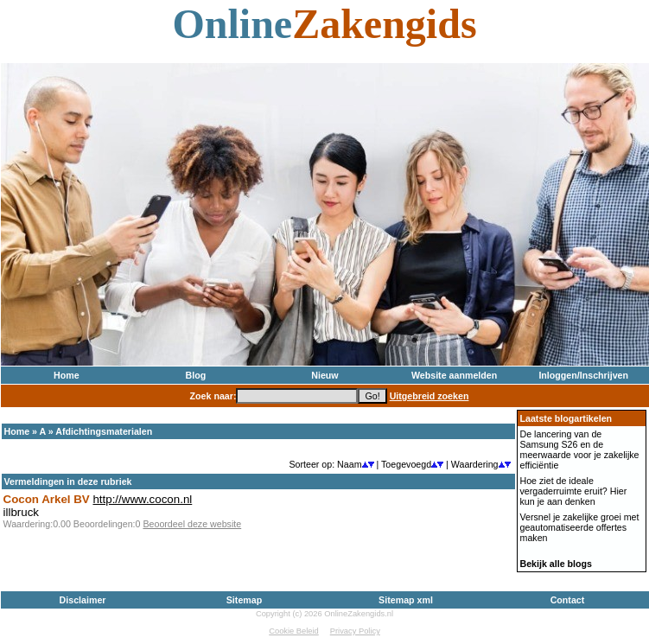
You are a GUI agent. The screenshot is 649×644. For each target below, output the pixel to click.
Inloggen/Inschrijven (583, 375)
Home (67, 375)
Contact (568, 600)
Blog (196, 375)
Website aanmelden (454, 375)
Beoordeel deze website (192, 524)
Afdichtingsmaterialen (104, 431)
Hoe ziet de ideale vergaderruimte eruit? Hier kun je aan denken (574, 491)
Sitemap (244, 600)
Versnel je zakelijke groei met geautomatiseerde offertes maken (580, 527)
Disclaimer (83, 600)
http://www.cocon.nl (142, 499)
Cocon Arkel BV (47, 499)
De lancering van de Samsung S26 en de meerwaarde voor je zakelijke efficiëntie (580, 450)
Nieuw (324, 375)
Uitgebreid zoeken (429, 396)
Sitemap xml (406, 600)
